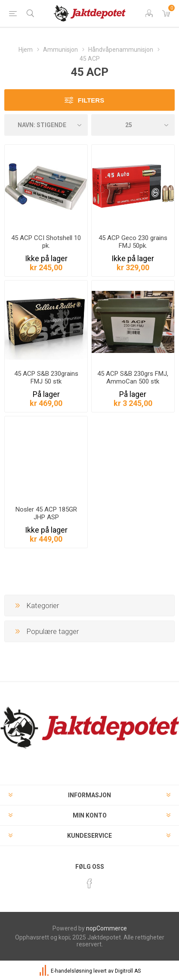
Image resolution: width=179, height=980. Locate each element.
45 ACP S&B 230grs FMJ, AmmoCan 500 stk (133, 378)
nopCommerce (106, 928)
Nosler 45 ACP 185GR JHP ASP (46, 513)
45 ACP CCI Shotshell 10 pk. (46, 242)
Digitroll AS (128, 971)
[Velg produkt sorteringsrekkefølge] (46, 125)
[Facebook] (89, 883)
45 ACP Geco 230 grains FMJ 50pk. (133, 242)
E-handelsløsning (71, 971)
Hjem (26, 50)
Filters (91, 100)
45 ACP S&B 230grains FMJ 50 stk (46, 378)
